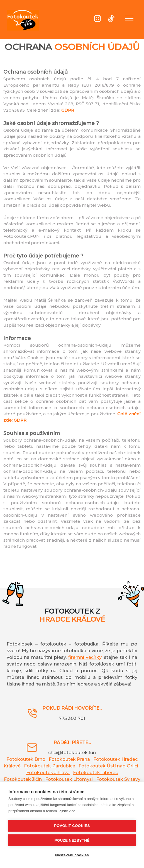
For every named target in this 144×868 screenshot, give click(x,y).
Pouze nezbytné (72, 840)
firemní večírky (85, 657)
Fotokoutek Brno (26, 759)
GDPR (68, 110)
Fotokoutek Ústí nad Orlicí (108, 766)
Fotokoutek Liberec (95, 773)
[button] (129, 19)
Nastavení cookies (72, 855)
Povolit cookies (72, 826)
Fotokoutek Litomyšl (69, 779)
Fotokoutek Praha (69, 759)
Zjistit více (67, 811)
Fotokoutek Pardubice (50, 766)
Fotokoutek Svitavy (118, 779)
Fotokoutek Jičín (23, 779)
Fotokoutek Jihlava (48, 773)
